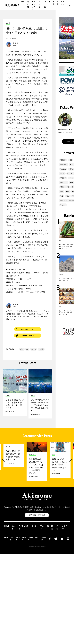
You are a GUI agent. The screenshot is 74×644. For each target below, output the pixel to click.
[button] (59, 123)
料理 (58, 3)
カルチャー (63, 4)
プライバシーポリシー (33, 539)
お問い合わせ (43, 539)
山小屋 (42, 349)
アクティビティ (33, 6)
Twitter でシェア (25, 336)
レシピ (63, 178)
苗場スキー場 (65, 192)
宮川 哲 (16, 43)
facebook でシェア (25, 329)
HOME (22, 2)
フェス (45, 4)
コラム (34, 349)
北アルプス (64, 169)
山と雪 (28, 4)
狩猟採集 (63, 165)
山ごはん (63, 174)
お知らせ (12, 539)
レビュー (63, 210)
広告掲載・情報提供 (37, 515)
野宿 (62, 196)
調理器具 (63, 183)
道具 (54, 3)
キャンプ (40, 6)
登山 (22, 349)
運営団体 (18, 539)
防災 (68, 196)
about (6, 538)
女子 (62, 201)
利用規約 (24, 539)
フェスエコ (64, 187)
